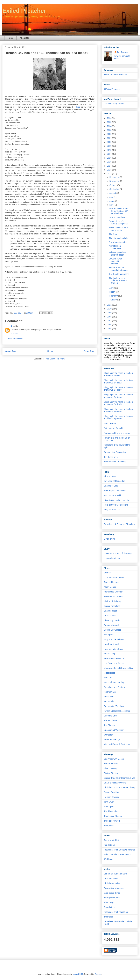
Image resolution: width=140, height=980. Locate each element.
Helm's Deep (110, 654)
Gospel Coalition (111, 792)
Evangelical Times (112, 893)
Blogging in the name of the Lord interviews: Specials (119, 418)
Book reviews (110, 423)
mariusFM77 (78, 974)
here (78, 107)
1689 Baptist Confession (115, 491)
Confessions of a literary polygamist (118, 222)
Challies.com (110, 616)
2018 (110, 150)
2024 (110, 126)
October (113, 185)
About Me (24, 38)
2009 (110, 313)
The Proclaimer (111, 720)
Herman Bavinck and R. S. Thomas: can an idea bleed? (118, 211)
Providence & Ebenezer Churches (119, 524)
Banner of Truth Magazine (116, 874)
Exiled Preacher (24, 11)
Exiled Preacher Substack (116, 75)
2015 (110, 162)
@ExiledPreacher (112, 89)
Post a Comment (15, 339)
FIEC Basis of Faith (113, 495)
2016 (110, 158)
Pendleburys (110, 845)
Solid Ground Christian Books (117, 854)
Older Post (89, 351)
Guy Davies (122, 52)
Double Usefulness (112, 630)
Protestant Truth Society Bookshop (120, 850)
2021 (110, 138)
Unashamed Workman (114, 730)
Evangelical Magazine (114, 888)
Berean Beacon (111, 764)
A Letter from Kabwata (114, 578)
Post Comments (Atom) (55, 359)
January (113, 300)
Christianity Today (112, 883)
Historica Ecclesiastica (114, 658)
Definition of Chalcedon (114, 481)
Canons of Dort (111, 486)
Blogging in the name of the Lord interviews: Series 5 (119, 403)
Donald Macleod (111, 625)
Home (11, 38)
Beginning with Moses (114, 759)
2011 (110, 305)
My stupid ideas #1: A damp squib (119, 229)
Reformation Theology (114, 706)
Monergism (109, 807)
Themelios (109, 917)
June (112, 201)
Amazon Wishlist (111, 840)
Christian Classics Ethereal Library (119, 787)
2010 (110, 309)
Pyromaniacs (110, 692)
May (112, 205)
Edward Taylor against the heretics (115, 261)
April (112, 288)
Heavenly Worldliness (114, 649)
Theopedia (109, 826)
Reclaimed (109, 697)
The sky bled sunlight (119, 238)
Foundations (109, 907)
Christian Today (111, 879)
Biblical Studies (111, 773)
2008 (110, 317)
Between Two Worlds (113, 597)
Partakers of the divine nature (117, 433)
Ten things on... (111, 457)
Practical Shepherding (114, 682)
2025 (110, 122)
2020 (110, 142)
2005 (110, 329)
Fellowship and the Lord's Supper (117, 254)
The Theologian (111, 811)
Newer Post (11, 351)
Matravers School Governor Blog (119, 668)
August (113, 193)
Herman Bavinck (111, 797)
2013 (110, 170)
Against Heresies (112, 582)
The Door (113, 234)
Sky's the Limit (110, 716)
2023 (110, 130)
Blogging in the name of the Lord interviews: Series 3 (119, 389)
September (115, 189)
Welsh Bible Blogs (112, 740)
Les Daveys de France (114, 663)
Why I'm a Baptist (112, 510)
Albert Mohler (110, 587)
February (114, 296)
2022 (110, 134)
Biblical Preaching (112, 606)
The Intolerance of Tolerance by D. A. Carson (118, 281)
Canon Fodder (110, 611)
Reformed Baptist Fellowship (117, 711)
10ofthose (108, 859)
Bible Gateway (110, 768)
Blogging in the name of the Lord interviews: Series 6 (119, 410)
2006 (110, 325)
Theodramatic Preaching (115, 462)
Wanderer (108, 735)
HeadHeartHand (111, 644)
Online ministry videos (114, 104)
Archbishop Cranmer (113, 592)
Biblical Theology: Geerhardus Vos (120, 778)
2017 (110, 154)
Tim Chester (109, 725)
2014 (110, 166)
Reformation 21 (111, 701)
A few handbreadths (118, 242)
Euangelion (109, 635)
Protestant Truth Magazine (116, 912)
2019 (110, 146)
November (114, 181)
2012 (110, 174)
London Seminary (112, 558)
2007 (110, 321)
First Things (109, 902)
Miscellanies (109, 673)
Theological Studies (113, 816)
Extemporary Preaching (114, 428)
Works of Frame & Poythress (117, 744)
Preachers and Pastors (114, 687)
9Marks (107, 573)
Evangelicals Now (112, 898)
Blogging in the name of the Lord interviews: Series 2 (119, 381)
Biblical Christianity (112, 601)
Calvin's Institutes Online (115, 783)
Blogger (98, 974)
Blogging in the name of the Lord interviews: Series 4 (119, 396)
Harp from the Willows (114, 639)
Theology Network (112, 821)
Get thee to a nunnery (119, 274)
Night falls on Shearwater (115, 247)
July (111, 197)
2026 (110, 118)
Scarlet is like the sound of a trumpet (119, 269)
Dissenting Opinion (112, 620)
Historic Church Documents (116, 500)
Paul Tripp (108, 678)
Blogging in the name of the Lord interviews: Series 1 (119, 374)
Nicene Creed (110, 476)
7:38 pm (15, 333)
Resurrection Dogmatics (115, 452)
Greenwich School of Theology (118, 553)
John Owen (109, 802)
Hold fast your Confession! (116, 505)
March (113, 292)
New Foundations (117, 217)
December (114, 177)
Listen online (110, 539)
